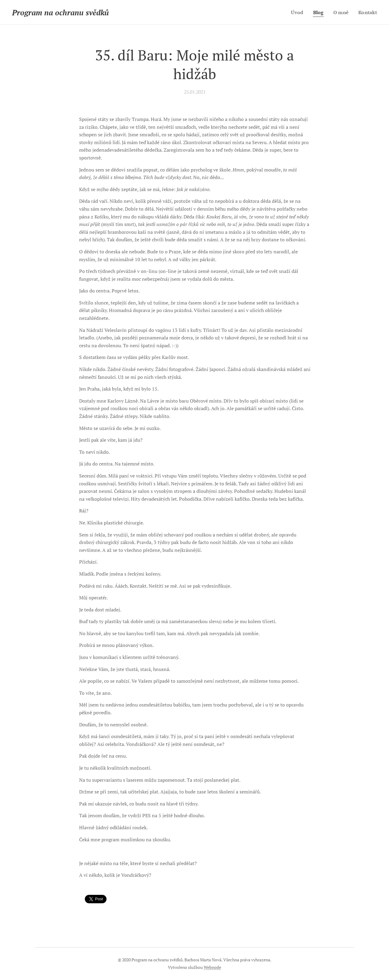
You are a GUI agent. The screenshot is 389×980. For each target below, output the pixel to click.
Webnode (212, 967)
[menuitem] (296, 12)
